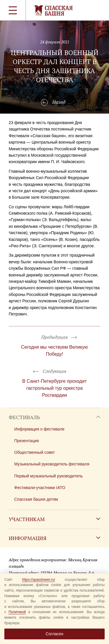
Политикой (17, 612)
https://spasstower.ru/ (39, 580)
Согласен (54, 634)
